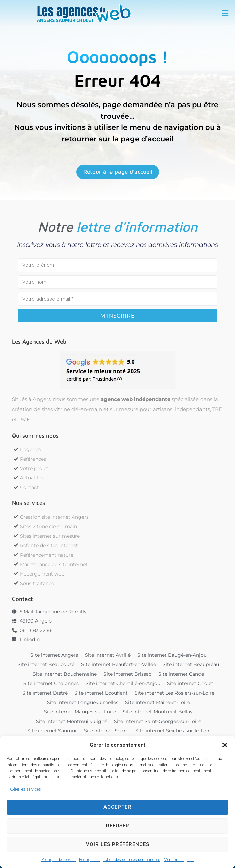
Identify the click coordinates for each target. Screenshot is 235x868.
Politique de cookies (58, 860)
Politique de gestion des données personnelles (120, 860)
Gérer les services (26, 789)
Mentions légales (179, 860)
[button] (225, 745)
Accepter (117, 807)
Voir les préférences (118, 844)
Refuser (118, 826)
